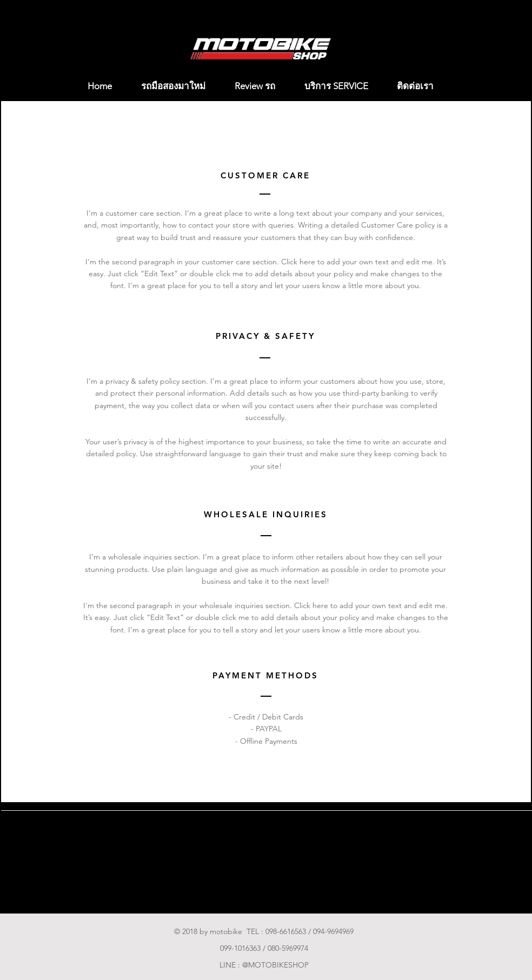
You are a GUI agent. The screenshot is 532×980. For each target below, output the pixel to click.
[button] (520, 84)
